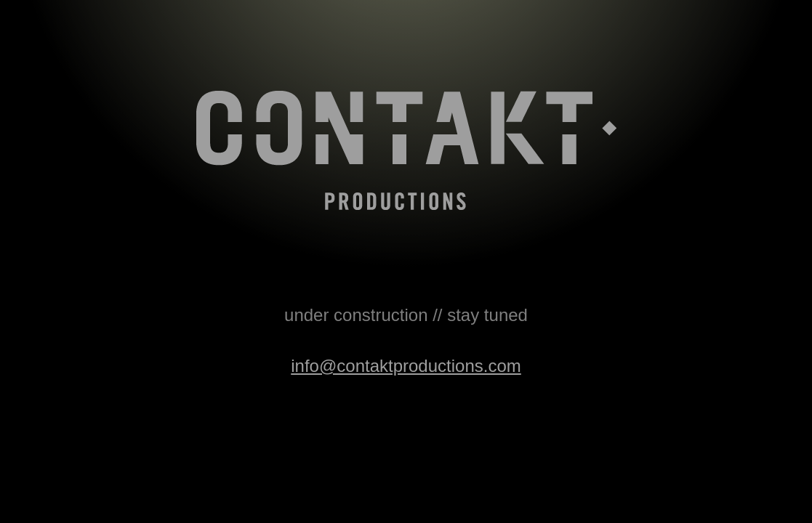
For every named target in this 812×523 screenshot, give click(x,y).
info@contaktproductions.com (406, 366)
